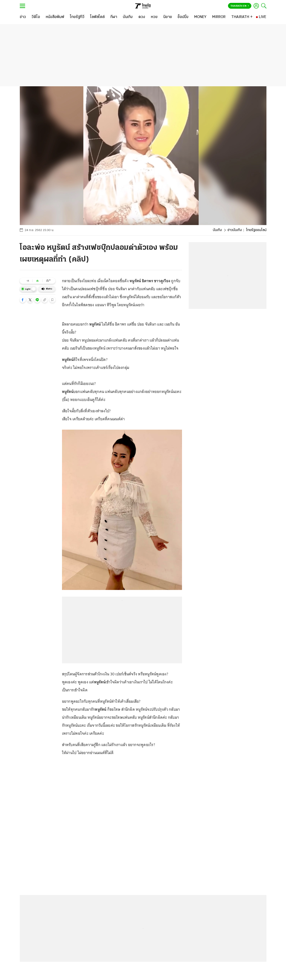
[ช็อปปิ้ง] (183, 17)
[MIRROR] (219, 17)
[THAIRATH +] (242, 17)
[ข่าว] (23, 17)
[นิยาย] (168, 17)
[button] (23, 300)
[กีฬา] (114, 17)
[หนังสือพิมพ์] (55, 17)
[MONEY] (200, 17)
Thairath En (240, 6)
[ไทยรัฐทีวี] (77, 17)
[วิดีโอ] (36, 17)
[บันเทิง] (128, 17)
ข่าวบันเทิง (235, 230)
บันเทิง (217, 230)
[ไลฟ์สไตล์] (97, 17)
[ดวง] (142, 17)
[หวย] (154, 17)
